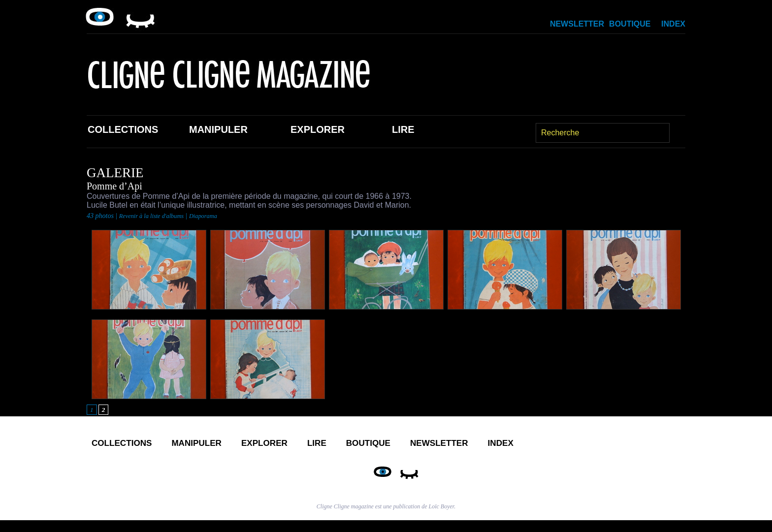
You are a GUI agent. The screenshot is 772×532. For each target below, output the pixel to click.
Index (673, 24)
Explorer (318, 129)
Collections (123, 129)
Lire (403, 129)
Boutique (630, 24)
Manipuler (218, 129)
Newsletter (577, 24)
